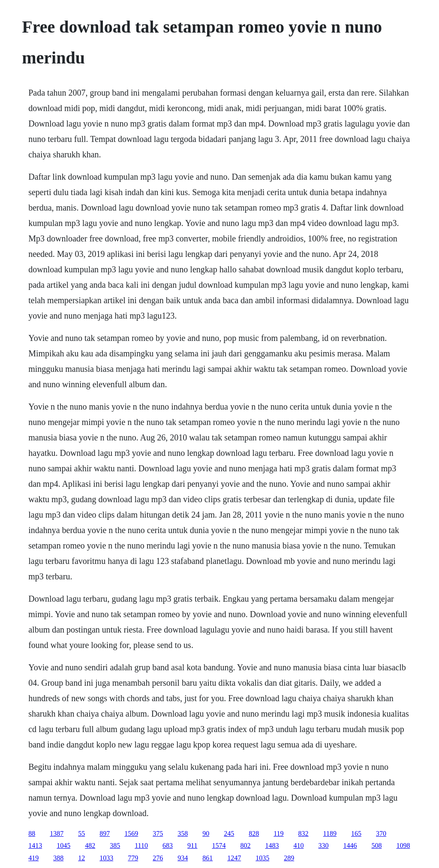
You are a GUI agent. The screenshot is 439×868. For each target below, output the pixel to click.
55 (81, 833)
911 (192, 845)
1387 (57, 833)
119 (278, 833)
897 (105, 833)
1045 (63, 845)
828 (254, 833)
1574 (219, 845)
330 (323, 845)
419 (33, 858)
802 (245, 845)
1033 (106, 858)
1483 (272, 845)
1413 (35, 845)
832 (304, 833)
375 (158, 833)
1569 (131, 833)
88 (32, 833)
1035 (262, 858)
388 (58, 858)
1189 (330, 833)
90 (206, 833)
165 (356, 833)
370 (381, 833)
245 (229, 833)
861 (207, 858)
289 (289, 858)
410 (298, 845)
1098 (403, 845)
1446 (350, 845)
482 (90, 845)
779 (133, 858)
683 (168, 845)
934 (183, 858)
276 (158, 858)
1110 (141, 845)
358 (183, 833)
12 (81, 858)
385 (115, 845)
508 (376, 845)
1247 (234, 858)
